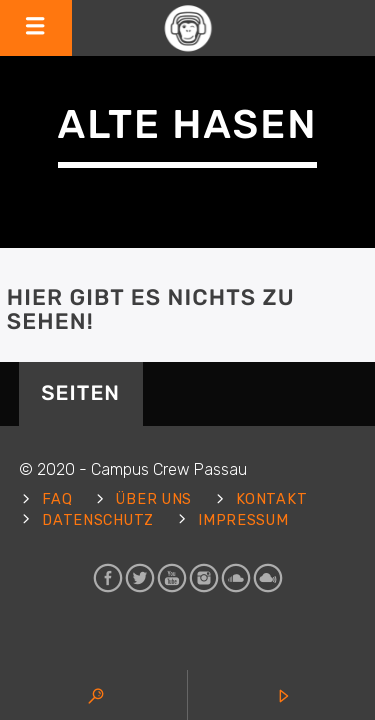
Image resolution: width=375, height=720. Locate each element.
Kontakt (271, 499)
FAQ (57, 499)
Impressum (243, 520)
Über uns (154, 499)
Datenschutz (98, 520)
